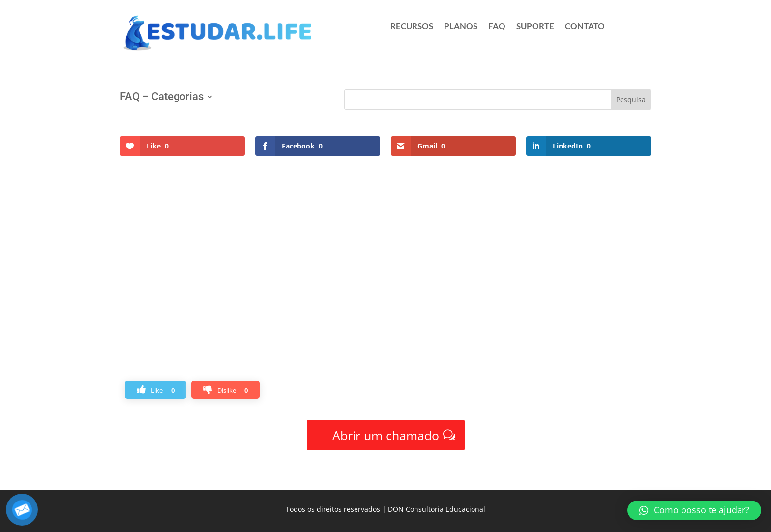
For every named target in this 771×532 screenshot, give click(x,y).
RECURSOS (412, 27)
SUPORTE (535, 27)
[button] (694, 510)
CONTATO (585, 27)
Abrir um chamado (386, 435)
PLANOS (461, 27)
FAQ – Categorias (162, 98)
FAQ (497, 27)
